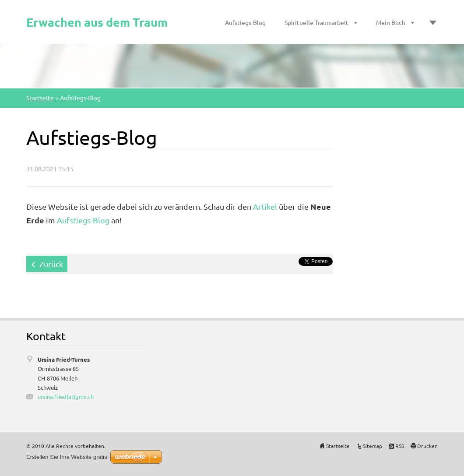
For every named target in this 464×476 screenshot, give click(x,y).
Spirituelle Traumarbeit (316, 22)
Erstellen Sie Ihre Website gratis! (67, 457)
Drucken (427, 446)
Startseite (40, 98)
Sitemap (373, 446)
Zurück (51, 264)
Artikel (264, 206)
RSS (400, 446)
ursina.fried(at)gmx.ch (66, 397)
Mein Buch (391, 22)
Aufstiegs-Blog (245, 22)
